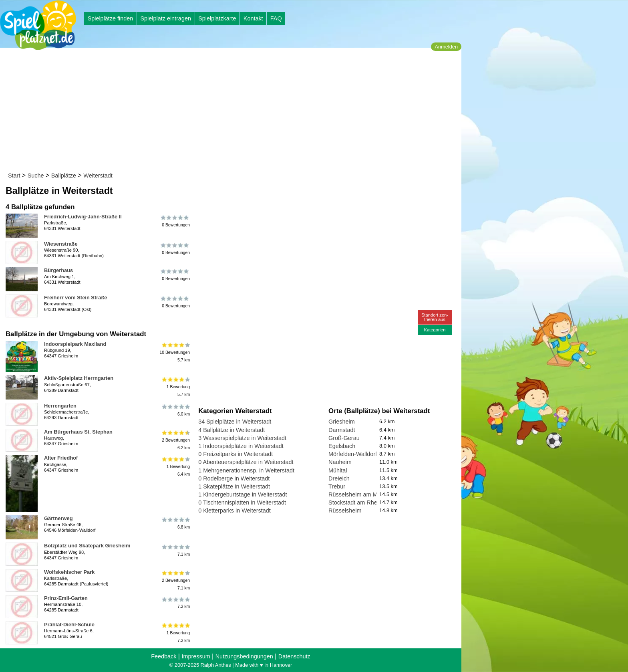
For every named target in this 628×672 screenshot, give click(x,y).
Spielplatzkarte (217, 18)
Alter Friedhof (61, 458)
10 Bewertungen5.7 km (175, 352)
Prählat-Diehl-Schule (69, 625)
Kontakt (253, 18)
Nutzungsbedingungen (244, 656)
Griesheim (342, 422)
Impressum (196, 656)
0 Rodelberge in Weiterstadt (234, 478)
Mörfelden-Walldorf (353, 454)
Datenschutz (294, 656)
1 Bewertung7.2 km (175, 633)
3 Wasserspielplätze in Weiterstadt (242, 438)
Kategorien (435, 330)
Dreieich (339, 478)
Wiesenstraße (61, 244)
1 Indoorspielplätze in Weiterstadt (241, 446)
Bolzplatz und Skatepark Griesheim (87, 546)
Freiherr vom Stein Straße (75, 298)
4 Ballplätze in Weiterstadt (231, 430)
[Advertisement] (233, 111)
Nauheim (340, 462)
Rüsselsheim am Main (357, 494)
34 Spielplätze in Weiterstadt (235, 422)
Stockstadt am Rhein (355, 502)
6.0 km (175, 410)
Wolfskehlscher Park (69, 572)
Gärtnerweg (58, 518)
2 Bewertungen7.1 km (175, 580)
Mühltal (338, 470)
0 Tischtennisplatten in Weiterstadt (242, 502)
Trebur (337, 486)
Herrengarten (60, 406)
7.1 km (175, 550)
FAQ (276, 18)
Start (14, 176)
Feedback (164, 656)
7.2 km (175, 603)
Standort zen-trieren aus (435, 317)
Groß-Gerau (344, 438)
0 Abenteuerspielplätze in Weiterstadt (246, 462)
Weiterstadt (98, 176)
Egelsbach (342, 446)
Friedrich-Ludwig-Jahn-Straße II (83, 217)
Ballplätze (64, 176)
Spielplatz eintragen (165, 18)
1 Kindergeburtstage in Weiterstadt (243, 494)
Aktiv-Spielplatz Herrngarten (79, 378)
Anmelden (446, 47)
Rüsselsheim (345, 511)
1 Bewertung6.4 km (175, 466)
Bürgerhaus (58, 270)
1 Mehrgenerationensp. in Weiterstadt (246, 470)
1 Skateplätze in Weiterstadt (234, 486)
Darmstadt (342, 430)
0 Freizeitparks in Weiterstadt (235, 454)
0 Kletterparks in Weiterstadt (234, 511)
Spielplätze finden (111, 18)
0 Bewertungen (175, 221)
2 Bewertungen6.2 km (175, 440)
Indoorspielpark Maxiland (75, 344)
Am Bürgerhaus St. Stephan (78, 432)
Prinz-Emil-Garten (66, 598)
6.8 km (175, 523)
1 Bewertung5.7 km (175, 386)
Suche (36, 176)
